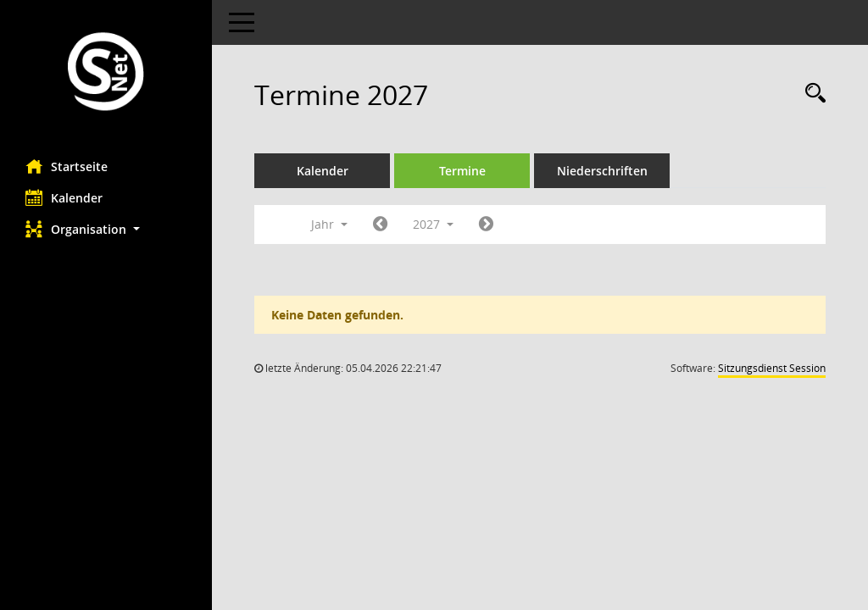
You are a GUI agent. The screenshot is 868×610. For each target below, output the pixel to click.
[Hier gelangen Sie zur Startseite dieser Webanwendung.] (106, 73)
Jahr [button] (329, 224)
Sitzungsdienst (772, 368)
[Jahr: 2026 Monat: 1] (380, 225)
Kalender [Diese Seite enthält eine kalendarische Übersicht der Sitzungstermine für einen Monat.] (64, 197)
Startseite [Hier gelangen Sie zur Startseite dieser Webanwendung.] (67, 166)
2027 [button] (433, 224)
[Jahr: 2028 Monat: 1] (486, 225)
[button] (106, 229)
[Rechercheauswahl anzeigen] (811, 94)
